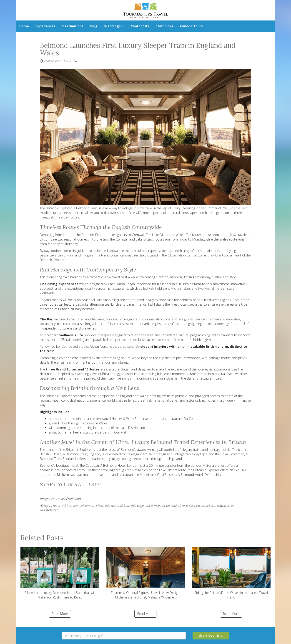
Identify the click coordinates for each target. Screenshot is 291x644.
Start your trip (211, 635)
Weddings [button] (114, 26)
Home (24, 26)
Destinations (73, 26)
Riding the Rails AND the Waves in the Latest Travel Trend (231, 573)
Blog (94, 26)
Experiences (46, 26)
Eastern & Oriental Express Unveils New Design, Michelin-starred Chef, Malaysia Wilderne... (146, 573)
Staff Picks (164, 26)
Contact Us (140, 26)
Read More (60, 614)
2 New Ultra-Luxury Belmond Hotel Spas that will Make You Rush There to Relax (60, 573)
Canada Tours (191, 26)
